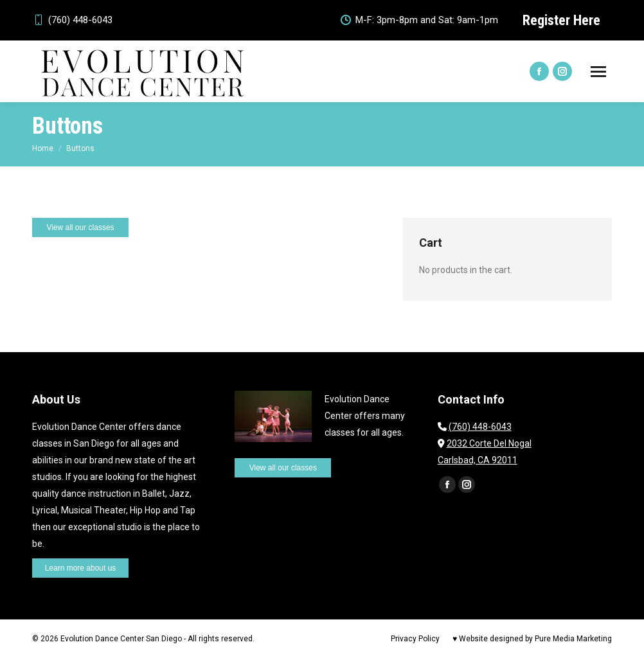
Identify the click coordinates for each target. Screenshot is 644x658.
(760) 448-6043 (72, 20)
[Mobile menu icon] (598, 72)
